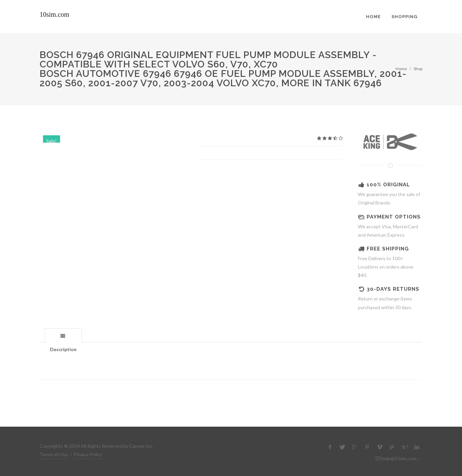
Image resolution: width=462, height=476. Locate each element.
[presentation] (63, 336)
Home (401, 69)
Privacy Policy (88, 454)
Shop (418, 69)
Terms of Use (54, 454)
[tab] (63, 335)
